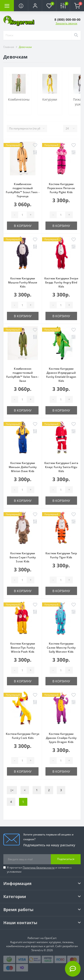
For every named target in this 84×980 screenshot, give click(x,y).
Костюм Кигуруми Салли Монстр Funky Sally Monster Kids (61, 648)
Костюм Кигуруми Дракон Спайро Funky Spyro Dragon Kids (61, 738)
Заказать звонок (66, 23)
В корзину (23, 226)
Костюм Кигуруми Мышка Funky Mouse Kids (23, 282)
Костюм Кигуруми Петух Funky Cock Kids (23, 736)
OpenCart (50, 938)
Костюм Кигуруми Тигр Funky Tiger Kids (61, 555)
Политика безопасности (39, 868)
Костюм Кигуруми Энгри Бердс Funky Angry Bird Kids (61, 282)
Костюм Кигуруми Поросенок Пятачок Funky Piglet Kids (61, 188)
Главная (9, 47)
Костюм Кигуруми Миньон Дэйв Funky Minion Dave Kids (23, 467)
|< (12, 790)
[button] (35, 6)
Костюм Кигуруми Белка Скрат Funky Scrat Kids (23, 557)
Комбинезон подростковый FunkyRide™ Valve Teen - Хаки (23, 375)
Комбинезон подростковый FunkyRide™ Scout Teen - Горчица (23, 190)
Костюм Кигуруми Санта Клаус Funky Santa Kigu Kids (61, 467)
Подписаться (66, 859)
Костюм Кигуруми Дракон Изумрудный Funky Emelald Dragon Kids (61, 375)
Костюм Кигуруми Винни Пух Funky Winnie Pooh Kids (23, 648)
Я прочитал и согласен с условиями (39, 870)
